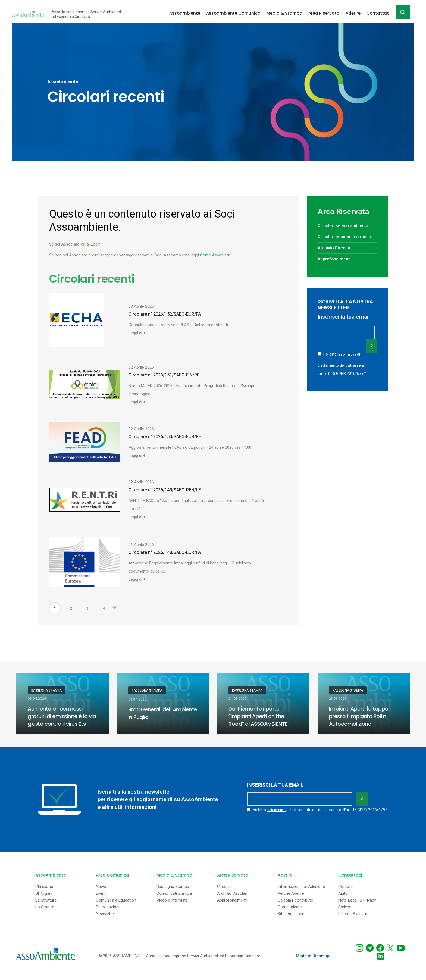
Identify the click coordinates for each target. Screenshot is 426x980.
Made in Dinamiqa (313, 962)
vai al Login (91, 244)
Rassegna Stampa (46, 690)
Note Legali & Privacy (357, 907)
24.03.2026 (238, 699)
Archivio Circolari (336, 256)
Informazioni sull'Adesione (301, 893)
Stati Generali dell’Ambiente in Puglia (158, 714)
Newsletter (106, 920)
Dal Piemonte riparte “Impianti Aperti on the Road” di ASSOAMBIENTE (260, 716)
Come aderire (290, 914)
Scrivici (344, 914)
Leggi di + (137, 333)
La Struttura (46, 907)
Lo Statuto (45, 914)
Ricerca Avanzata (354, 920)
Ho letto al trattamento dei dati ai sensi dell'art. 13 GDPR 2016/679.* (342, 371)
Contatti (345, 893)
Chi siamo (44, 893)
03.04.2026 (37, 699)
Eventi (101, 900)
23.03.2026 (338, 699)
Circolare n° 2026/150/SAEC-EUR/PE (165, 437)
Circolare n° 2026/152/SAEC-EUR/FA (165, 314)
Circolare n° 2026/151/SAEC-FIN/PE (164, 375)
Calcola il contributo (295, 907)
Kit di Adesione (291, 920)
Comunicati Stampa (174, 900)
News (101, 893)
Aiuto (343, 900)
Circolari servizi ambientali (346, 225)
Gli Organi (44, 900)
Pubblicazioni (108, 914)
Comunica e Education (116, 907)
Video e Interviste (172, 907)
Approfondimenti (336, 267)
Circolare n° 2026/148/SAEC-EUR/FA (165, 552)
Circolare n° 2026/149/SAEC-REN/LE (165, 490)
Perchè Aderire (291, 900)
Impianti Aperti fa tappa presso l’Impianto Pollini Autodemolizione (360, 716)
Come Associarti (215, 255)
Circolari (224, 893)
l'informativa (347, 362)
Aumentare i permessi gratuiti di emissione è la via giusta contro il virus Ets (59, 720)
